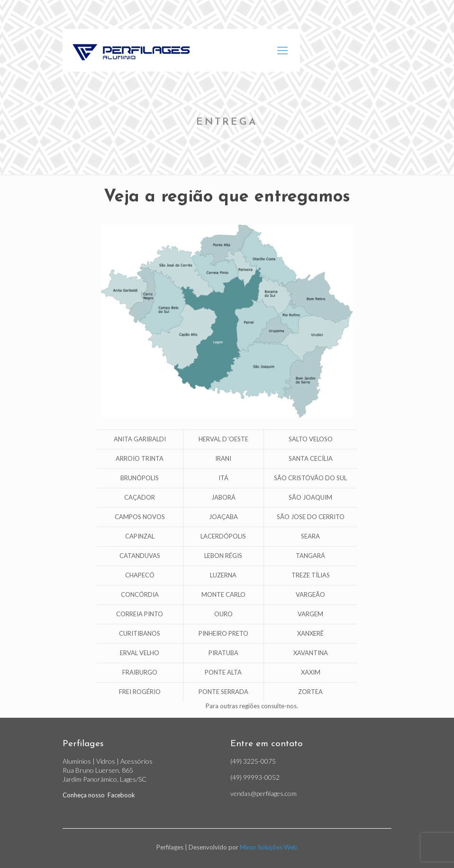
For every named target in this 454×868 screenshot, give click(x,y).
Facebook (121, 795)
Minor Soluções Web (268, 847)
